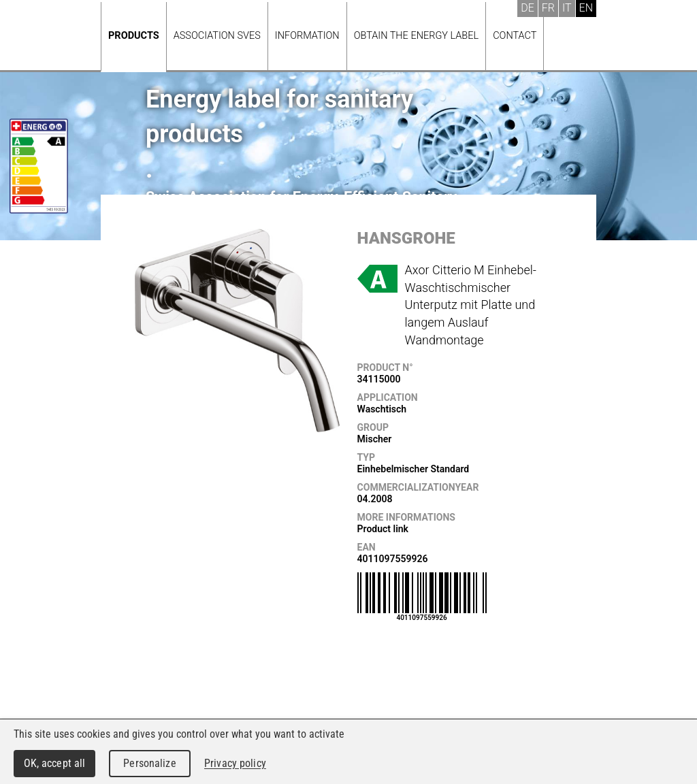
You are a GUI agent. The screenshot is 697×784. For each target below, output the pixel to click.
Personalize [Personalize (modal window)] (149, 763)
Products (134, 36)
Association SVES (217, 36)
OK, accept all (55, 763)
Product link (383, 529)
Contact (515, 36)
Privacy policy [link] (235, 763)
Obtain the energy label (417, 36)
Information (307, 36)
